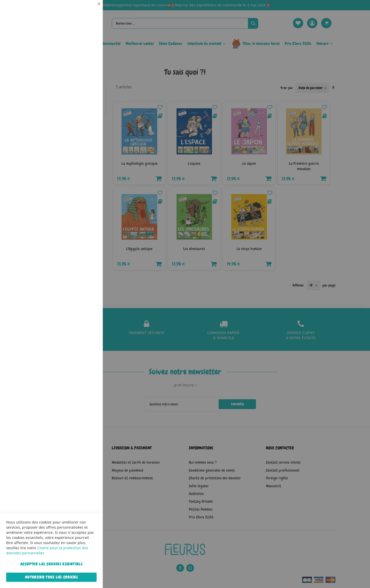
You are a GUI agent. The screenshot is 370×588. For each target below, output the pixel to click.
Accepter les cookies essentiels (51, 564)
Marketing (89, 129)
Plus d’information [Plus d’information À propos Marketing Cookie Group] (83, 162)
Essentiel (89, 10)
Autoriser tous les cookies (51, 577)
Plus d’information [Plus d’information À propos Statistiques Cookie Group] (83, 107)
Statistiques (89, 70)
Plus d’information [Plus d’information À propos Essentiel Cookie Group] (83, 48)
